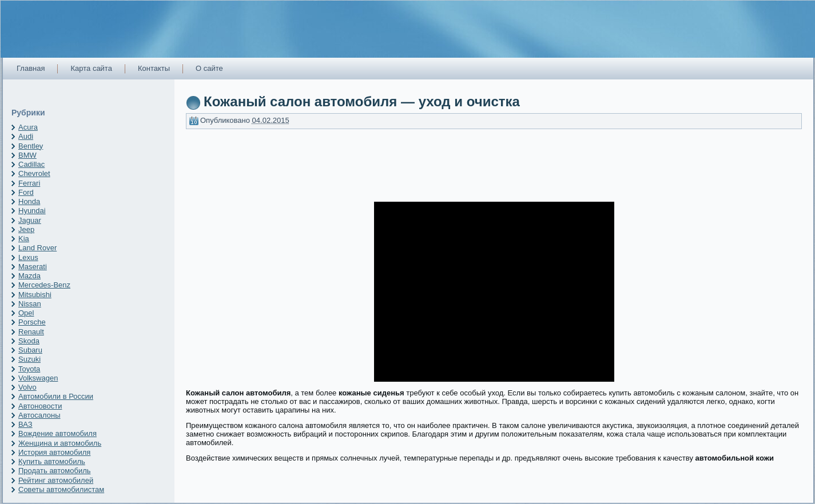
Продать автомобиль (55, 471)
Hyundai (32, 211)
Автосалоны (39, 415)
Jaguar (30, 220)
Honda (29, 201)
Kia (24, 239)
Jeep (26, 229)
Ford (26, 192)
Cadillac (31, 164)
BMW (27, 155)
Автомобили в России (56, 396)
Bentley (31, 146)
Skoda (29, 341)
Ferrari (29, 183)
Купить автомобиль (52, 461)
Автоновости (40, 406)
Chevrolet (34, 173)
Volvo (27, 387)
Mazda (29, 276)
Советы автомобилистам (61, 489)
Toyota (29, 369)
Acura (28, 127)
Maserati (33, 267)
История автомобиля (54, 452)
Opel (26, 313)
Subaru (30, 350)
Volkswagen (38, 378)
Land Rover (37, 248)
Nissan (30, 304)
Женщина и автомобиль (60, 443)
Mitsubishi (35, 295)
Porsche (32, 322)
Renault (31, 332)
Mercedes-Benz (44, 285)
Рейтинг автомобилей (56, 480)
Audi (26, 136)
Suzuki (29, 359)
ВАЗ (25, 424)
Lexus (28, 257)
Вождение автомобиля (57, 433)
